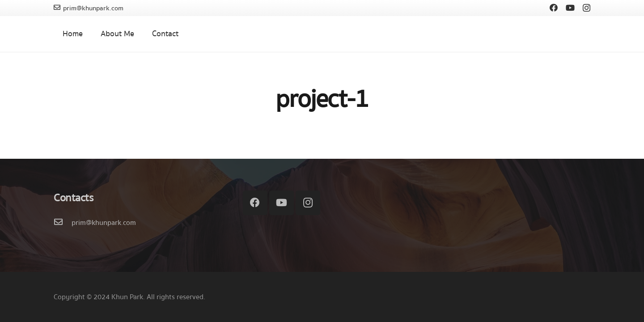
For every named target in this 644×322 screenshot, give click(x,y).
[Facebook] (554, 8)
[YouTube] (570, 8)
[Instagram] (587, 8)
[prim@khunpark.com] (63, 223)
